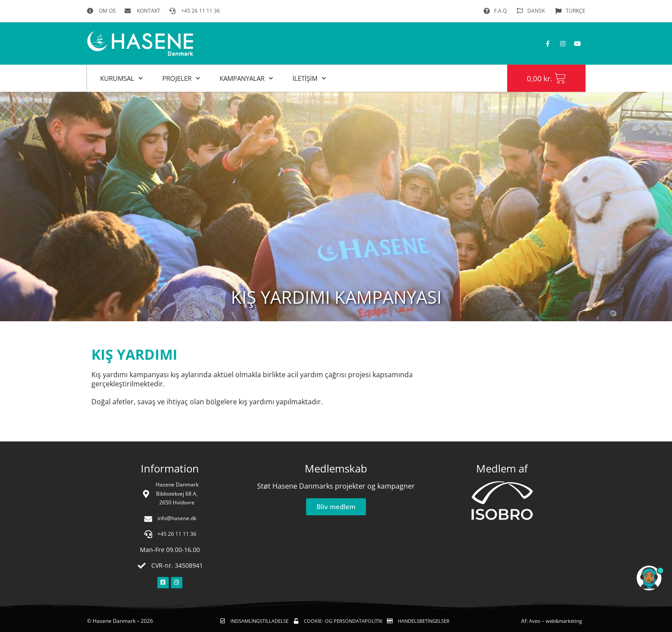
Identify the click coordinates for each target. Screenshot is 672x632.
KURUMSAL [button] (121, 78)
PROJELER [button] (181, 78)
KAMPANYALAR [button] (246, 78)
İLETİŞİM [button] (309, 78)
